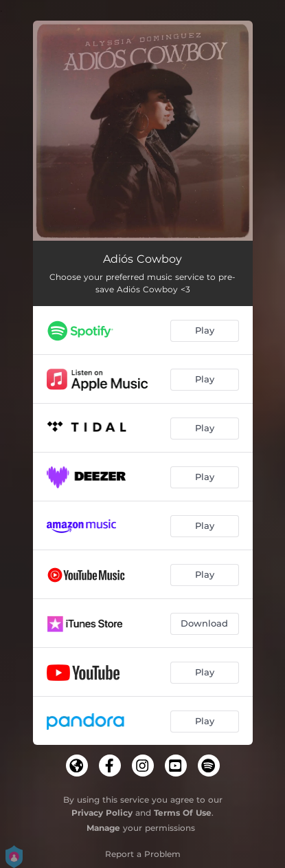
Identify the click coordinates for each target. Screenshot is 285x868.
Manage (103, 828)
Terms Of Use (183, 813)
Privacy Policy (102, 813)
